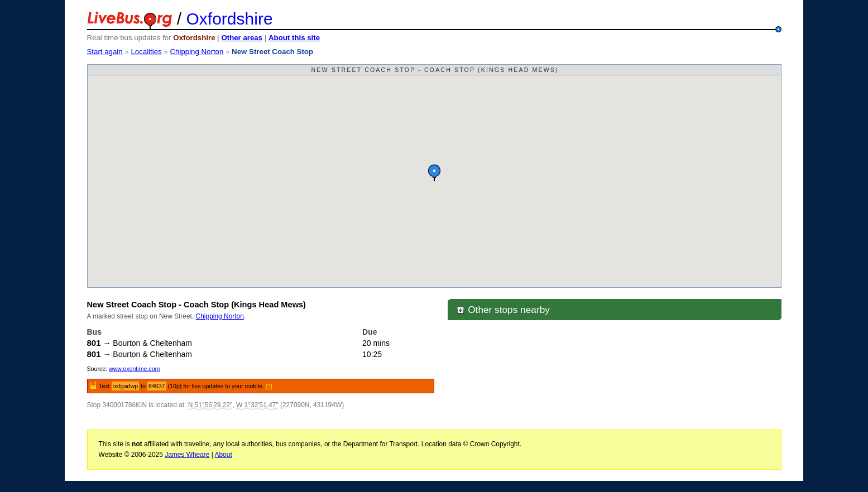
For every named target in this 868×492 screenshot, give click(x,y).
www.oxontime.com (134, 369)
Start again (105, 52)
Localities (146, 52)
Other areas (242, 38)
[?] (269, 386)
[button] (434, 173)
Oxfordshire (230, 19)
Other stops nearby (503, 310)
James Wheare (187, 455)
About (224, 455)
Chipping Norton (196, 52)
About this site (294, 38)
